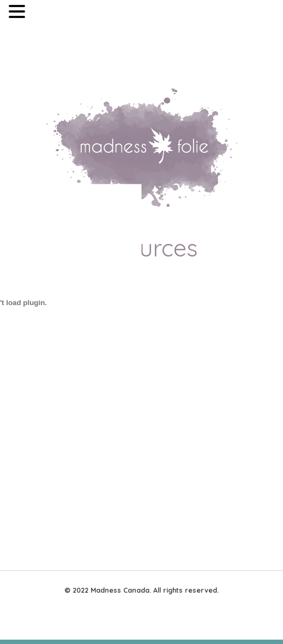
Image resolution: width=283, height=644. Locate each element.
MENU (44, 14)
